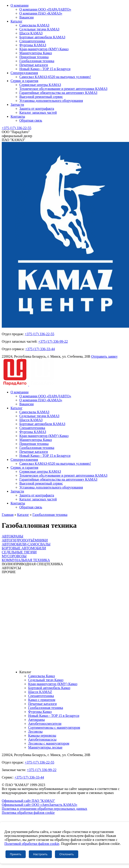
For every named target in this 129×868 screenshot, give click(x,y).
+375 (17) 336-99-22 (53, 341)
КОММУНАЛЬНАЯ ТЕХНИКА (26, 560)
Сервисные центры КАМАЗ (40, 85)
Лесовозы (35, 731)
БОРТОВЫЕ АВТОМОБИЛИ (24, 548)
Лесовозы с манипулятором (49, 743)
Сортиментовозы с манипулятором (54, 728)
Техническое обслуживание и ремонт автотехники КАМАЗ (63, 89)
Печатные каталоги (34, 65)
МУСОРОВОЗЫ (14, 556)
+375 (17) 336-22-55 (16, 128)
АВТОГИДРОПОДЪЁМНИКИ (25, 540)
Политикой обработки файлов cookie (32, 844)
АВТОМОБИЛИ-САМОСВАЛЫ (26, 544)
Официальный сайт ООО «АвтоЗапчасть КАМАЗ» (40, 805)
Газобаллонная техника (37, 61)
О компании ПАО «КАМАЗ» (41, 13)
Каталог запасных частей (38, 112)
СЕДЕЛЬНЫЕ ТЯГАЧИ (19, 552)
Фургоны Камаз (40, 712)
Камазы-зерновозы (42, 735)
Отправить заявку (104, 356)
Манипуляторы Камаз (36, 53)
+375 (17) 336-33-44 (40, 349)
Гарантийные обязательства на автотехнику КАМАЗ (58, 93)
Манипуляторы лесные (45, 747)
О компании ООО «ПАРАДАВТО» (45, 9)
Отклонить (67, 854)
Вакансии (26, 17)
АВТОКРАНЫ (13, 536)
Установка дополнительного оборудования (51, 101)
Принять (16, 854)
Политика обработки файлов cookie (28, 813)
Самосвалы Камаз (42, 676)
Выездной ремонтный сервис (41, 97)
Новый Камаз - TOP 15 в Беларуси (45, 69)
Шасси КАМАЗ (31, 33)
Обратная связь (31, 120)
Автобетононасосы (42, 739)
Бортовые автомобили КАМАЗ (42, 37)
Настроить (40, 854)
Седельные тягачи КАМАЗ (39, 29)
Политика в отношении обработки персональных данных (45, 809)
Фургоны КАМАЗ (33, 45)
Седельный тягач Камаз (46, 680)
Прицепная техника (34, 57)
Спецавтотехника (32, 41)
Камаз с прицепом (42, 700)
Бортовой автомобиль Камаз (49, 688)
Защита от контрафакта (37, 109)
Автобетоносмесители (45, 724)
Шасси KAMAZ (40, 692)
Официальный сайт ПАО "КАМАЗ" (28, 801)
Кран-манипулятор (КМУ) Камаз (44, 49)
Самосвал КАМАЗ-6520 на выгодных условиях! (55, 77)
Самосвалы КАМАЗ (34, 25)
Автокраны (36, 720)
